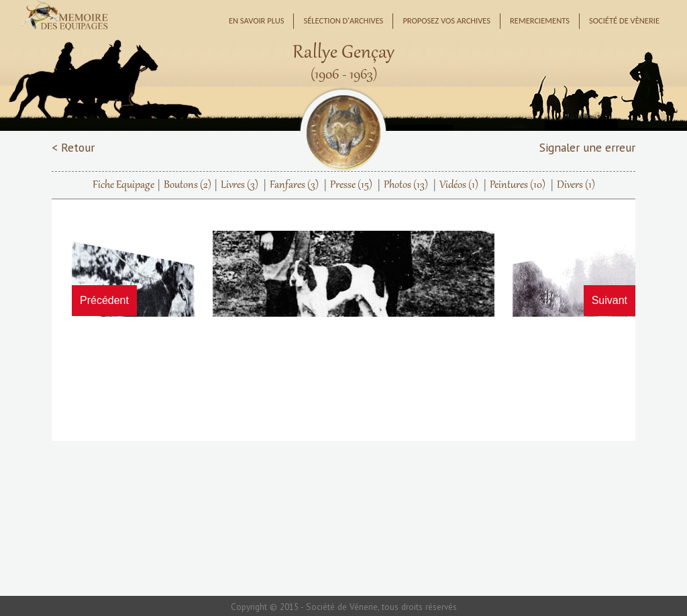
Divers (576, 185)
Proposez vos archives (446, 20)
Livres (240, 185)
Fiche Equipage (123, 185)
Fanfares (294, 185)
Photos (406, 185)
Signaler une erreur (587, 147)
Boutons (188, 185)
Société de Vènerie (624, 20)
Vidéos (459, 185)
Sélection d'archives (343, 20)
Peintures (518, 185)
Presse (351, 185)
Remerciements (540, 20)
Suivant (610, 300)
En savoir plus (257, 20)
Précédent (104, 300)
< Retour (73, 147)
